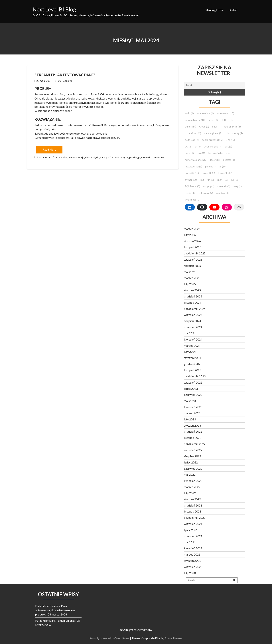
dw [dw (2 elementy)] (188, 147)
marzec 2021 (192, 554)
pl (139, 157)
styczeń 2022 (192, 499)
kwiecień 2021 (193, 548)
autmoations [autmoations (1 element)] (205, 113)
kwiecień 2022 (193, 481)
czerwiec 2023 (193, 395)
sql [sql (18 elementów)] (235, 180)
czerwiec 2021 (193, 536)
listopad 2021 (193, 511)
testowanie (158, 157)
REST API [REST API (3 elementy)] (207, 180)
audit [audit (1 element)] (189, 113)
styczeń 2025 (192, 290)
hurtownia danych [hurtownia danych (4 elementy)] (219, 153)
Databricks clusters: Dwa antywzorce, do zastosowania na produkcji (55, 610)
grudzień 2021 (193, 505)
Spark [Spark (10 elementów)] (223, 180)
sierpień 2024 (192, 321)
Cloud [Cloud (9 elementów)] (204, 127)
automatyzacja (76, 157)
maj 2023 (190, 401)
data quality (106, 157)
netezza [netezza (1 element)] (229, 160)
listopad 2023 (193, 370)
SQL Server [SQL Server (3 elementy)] (192, 186)
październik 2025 (195, 253)
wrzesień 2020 (193, 567)
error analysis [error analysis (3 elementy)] (213, 147)
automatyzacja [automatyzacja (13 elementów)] (195, 120)
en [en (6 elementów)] (198, 147)
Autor (233, 10)
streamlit (146, 157)
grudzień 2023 (193, 364)
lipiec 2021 (191, 530)
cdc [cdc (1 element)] (233, 120)
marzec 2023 (192, 413)
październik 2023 (195, 376)
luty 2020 (190, 573)
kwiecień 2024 (193, 339)
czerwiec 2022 (193, 468)
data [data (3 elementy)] (216, 127)
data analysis (43, 157)
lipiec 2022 (191, 462)
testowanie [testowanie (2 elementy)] (205, 193)
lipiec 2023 (191, 389)
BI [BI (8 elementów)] (224, 120)
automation (61, 157)
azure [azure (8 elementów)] (213, 120)
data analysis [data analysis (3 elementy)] (232, 127)
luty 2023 (190, 419)
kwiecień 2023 (193, 407)
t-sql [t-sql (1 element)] (238, 186)
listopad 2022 (193, 438)
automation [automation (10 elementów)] (225, 113)
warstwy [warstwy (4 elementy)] (222, 193)
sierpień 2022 (192, 456)
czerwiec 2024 (193, 327)
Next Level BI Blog (54, 9)
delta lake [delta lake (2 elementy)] (192, 140)
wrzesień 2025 (193, 259)
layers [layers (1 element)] (215, 160)
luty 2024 (190, 352)
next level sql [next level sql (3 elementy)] (193, 167)
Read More (49, 149)
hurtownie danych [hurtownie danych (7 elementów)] (196, 160)
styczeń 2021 (192, 561)
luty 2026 (190, 235)
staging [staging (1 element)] (209, 186)
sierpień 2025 (192, 266)
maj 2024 (190, 333)
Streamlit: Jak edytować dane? (65, 75)
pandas (133, 157)
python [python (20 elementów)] (191, 180)
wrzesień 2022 (193, 450)
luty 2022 (190, 493)
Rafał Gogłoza (63, 81)
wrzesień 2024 (193, 315)
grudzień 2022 (193, 431)
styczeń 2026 (192, 241)
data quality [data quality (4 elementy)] (235, 133)
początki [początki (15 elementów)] (192, 173)
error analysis (121, 157)
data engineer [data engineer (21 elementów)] (214, 133)
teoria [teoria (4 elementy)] (190, 193)
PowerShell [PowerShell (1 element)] (226, 173)
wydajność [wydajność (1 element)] (192, 200)
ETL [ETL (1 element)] (228, 147)
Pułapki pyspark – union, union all (56, 620)
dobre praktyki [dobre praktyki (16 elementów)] (212, 140)
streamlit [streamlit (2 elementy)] (224, 186)
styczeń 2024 (192, 358)
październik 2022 (195, 444)
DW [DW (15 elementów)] (230, 140)
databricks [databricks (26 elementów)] (193, 133)
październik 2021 (195, 518)
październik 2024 (195, 309)
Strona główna (215, 10)
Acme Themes (175, 638)
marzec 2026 (192, 229)
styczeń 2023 (192, 425)
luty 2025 (190, 284)
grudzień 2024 (193, 296)
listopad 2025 (193, 247)
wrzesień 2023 (193, 382)
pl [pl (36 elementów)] (223, 167)
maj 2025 (190, 272)
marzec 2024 (192, 346)
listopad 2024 (193, 302)
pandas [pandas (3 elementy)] (211, 167)
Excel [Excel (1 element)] (189, 153)
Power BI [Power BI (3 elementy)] (208, 173)
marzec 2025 (192, 278)
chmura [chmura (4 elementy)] (190, 127)
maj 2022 (190, 474)
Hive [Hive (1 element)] (201, 153)
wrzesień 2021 (193, 524)
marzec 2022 (192, 487)
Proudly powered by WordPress (111, 638)
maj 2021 (190, 542)
